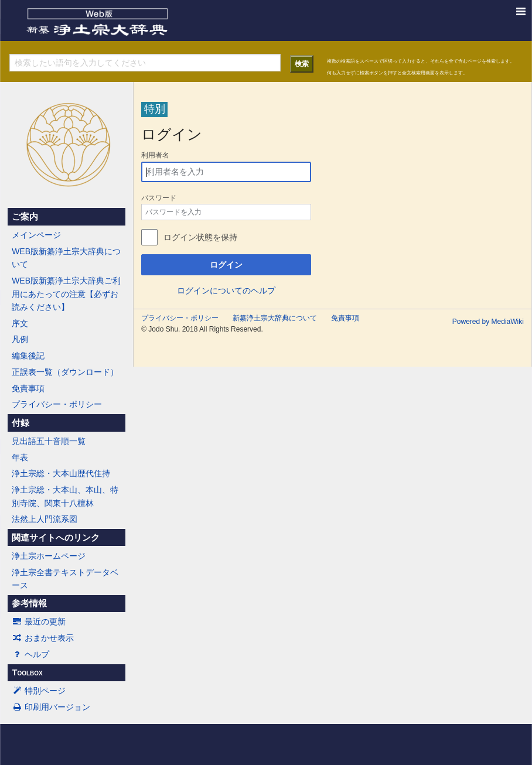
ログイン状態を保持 (200, 237)
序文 (20, 323)
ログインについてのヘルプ (226, 291)
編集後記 (28, 356)
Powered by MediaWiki (488, 322)
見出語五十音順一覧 (49, 441)
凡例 (20, 339)
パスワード (159, 198)
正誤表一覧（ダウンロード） (65, 372)
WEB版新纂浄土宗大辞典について (66, 258)
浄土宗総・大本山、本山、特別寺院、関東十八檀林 (65, 496)
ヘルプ (30, 654)
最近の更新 (39, 621)
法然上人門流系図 (45, 519)
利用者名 (155, 155)
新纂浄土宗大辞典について (275, 318)
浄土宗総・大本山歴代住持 (61, 473)
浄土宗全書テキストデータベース (65, 579)
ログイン (226, 265)
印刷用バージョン (51, 707)
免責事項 (28, 388)
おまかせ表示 (43, 638)
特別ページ (39, 691)
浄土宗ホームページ (49, 556)
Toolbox (27, 672)
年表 (20, 457)
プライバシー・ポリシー (57, 404)
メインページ (36, 235)
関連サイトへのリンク (56, 538)
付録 (21, 423)
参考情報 (29, 603)
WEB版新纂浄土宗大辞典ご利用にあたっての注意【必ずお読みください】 (66, 294)
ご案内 (25, 217)
